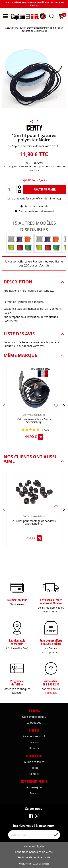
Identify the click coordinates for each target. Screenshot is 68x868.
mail (49, 689)
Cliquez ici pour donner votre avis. (24, 346)
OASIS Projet (25, 864)
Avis (45, 430)
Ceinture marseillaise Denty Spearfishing (34, 421)
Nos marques (34, 787)
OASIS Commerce (41, 864)
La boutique (34, 723)
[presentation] (4, 405)
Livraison (34, 742)
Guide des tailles (34, 762)
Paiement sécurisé (34, 736)
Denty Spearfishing (34, 415)
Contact (34, 774)
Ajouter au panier (45, 189)
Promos (34, 793)
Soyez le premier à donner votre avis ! (33, 146)
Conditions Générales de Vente (34, 852)
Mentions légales (34, 846)
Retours (34, 748)
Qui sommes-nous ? (34, 717)
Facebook (51, 693)
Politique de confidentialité (34, 857)
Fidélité (34, 768)
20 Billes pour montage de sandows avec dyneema (34, 522)
